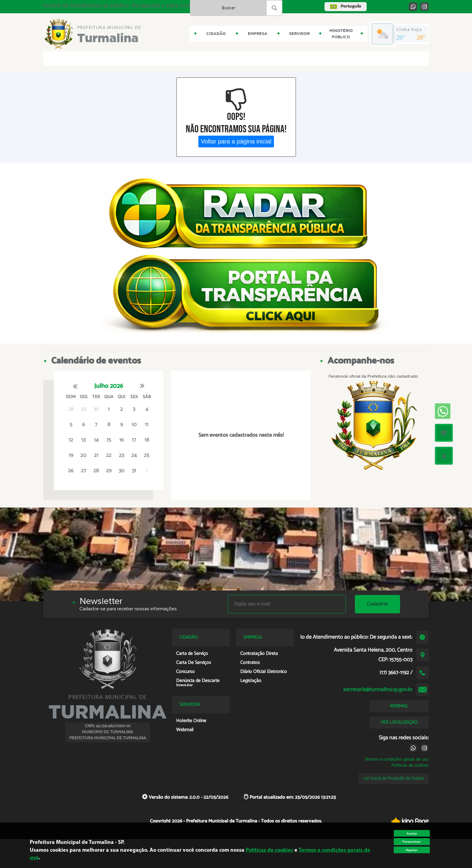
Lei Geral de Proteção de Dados (394, 778)
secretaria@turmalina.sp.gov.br (378, 690)
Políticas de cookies (410, 765)
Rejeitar (412, 850)
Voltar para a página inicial (236, 141)
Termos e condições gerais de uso (397, 759)
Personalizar (412, 842)
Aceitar (412, 833)
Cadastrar (377, 604)
